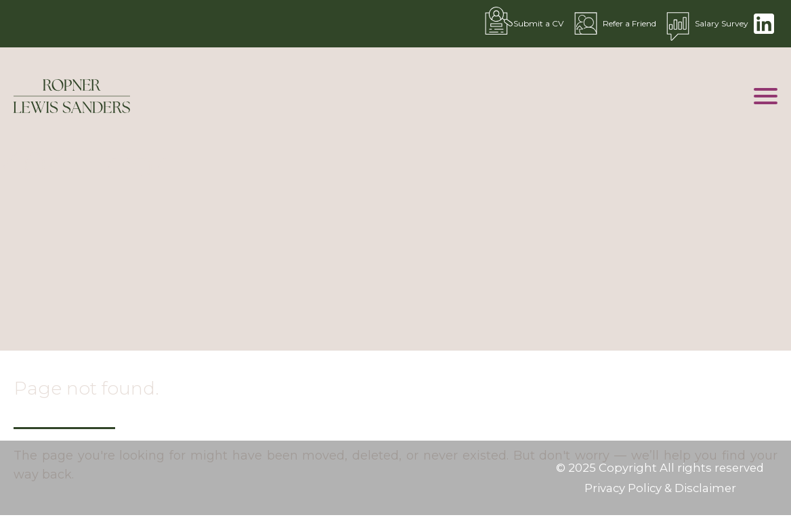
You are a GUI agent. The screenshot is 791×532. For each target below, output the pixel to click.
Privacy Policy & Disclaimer (660, 488)
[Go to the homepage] (72, 96)
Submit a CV (521, 24)
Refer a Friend (613, 24)
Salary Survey (705, 24)
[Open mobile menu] (766, 96)
